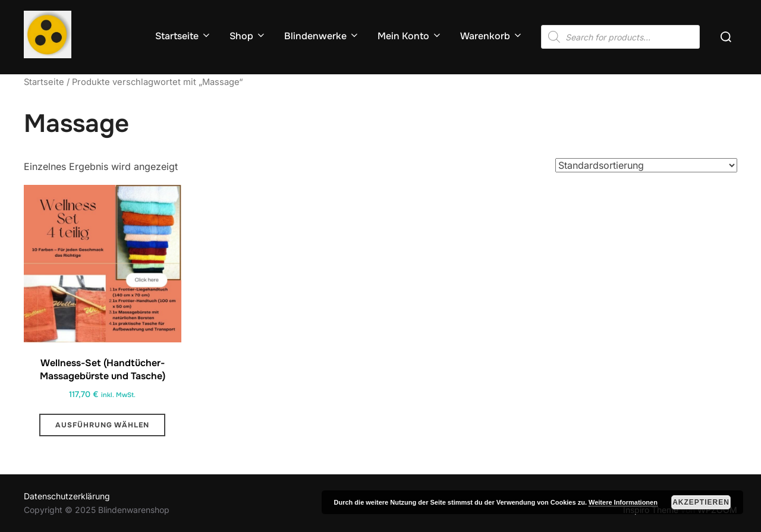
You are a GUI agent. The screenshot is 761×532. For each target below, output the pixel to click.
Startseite (183, 36)
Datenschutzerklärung (67, 496)
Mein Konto (410, 36)
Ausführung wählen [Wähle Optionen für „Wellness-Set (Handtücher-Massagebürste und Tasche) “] (102, 425)
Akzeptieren (701, 502)
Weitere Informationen (623, 502)
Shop (248, 36)
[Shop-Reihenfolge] (646, 165)
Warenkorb (492, 36)
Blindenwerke (322, 36)
